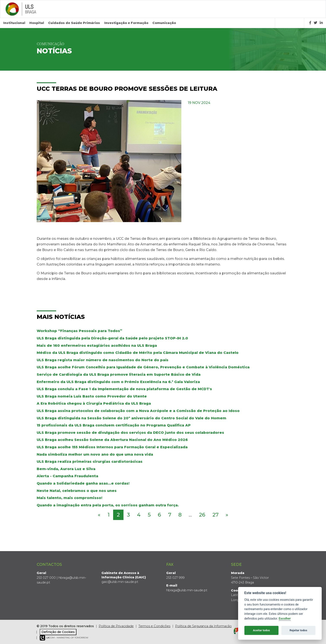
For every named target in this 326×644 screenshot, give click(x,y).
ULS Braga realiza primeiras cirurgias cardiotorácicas (90, 462)
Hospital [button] (37, 23)
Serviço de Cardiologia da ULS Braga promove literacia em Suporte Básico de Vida (119, 374)
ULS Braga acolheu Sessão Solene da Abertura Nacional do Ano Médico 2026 (112, 440)
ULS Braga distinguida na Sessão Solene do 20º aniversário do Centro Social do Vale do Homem (131, 418)
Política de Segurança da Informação (203, 626)
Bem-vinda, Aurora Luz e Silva (66, 469)
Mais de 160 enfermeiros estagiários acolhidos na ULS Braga (97, 345)
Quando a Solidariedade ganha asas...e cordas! (83, 483)
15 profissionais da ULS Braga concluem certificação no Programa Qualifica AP (114, 425)
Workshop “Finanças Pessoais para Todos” (79, 331)
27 (215, 515)
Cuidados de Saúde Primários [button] (74, 23)
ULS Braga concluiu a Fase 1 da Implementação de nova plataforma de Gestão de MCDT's (124, 389)
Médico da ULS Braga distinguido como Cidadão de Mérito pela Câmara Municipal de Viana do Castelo (138, 353)
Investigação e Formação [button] (126, 23)
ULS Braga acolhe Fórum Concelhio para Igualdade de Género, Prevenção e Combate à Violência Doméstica (143, 367)
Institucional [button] (14, 23)
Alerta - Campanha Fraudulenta (67, 476)
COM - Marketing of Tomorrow (64, 638)
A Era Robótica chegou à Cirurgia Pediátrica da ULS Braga (94, 403)
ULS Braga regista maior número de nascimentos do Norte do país (103, 360)
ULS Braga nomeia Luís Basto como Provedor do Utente (92, 396)
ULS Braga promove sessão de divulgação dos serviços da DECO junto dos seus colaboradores (130, 433)
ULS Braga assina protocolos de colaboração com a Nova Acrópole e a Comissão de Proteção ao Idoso (138, 411)
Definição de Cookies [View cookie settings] (58, 632)
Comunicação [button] (164, 23)
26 (202, 515)
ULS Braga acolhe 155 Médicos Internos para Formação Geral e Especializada (112, 447)
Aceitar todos (261, 630)
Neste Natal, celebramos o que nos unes (77, 491)
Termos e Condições (154, 626)
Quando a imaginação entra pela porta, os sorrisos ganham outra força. (108, 505)
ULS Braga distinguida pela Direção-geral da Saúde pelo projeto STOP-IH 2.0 (112, 338)
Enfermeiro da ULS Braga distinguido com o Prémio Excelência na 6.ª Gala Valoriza (118, 382)
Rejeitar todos (298, 630)
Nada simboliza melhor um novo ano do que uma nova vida (95, 454)
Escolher (285, 619)
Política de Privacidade (116, 626)
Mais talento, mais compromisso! (70, 498)
